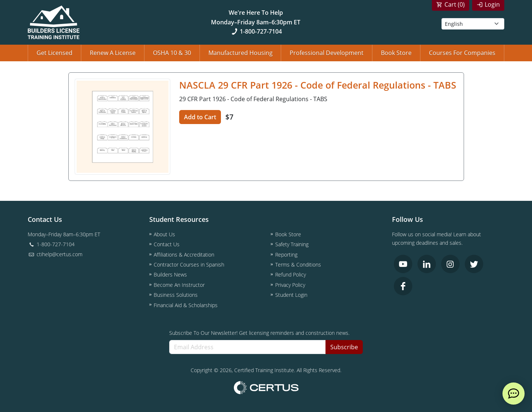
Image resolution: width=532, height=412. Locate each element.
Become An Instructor (179, 285)
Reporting (286, 255)
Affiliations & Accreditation (184, 255)
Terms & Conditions (298, 265)
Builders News (170, 274)
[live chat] (514, 394)
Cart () (455, 4)
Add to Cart (200, 117)
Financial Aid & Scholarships (186, 305)
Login (492, 4)
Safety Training (292, 244)
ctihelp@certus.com (55, 254)
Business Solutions (176, 295)
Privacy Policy (290, 285)
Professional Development (327, 53)
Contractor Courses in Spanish (189, 265)
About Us (164, 234)
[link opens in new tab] (403, 264)
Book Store (396, 53)
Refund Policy (291, 274)
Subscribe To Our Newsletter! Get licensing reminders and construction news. (259, 333)
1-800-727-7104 (256, 31)
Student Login (291, 295)
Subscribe (344, 347)
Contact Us (167, 244)
